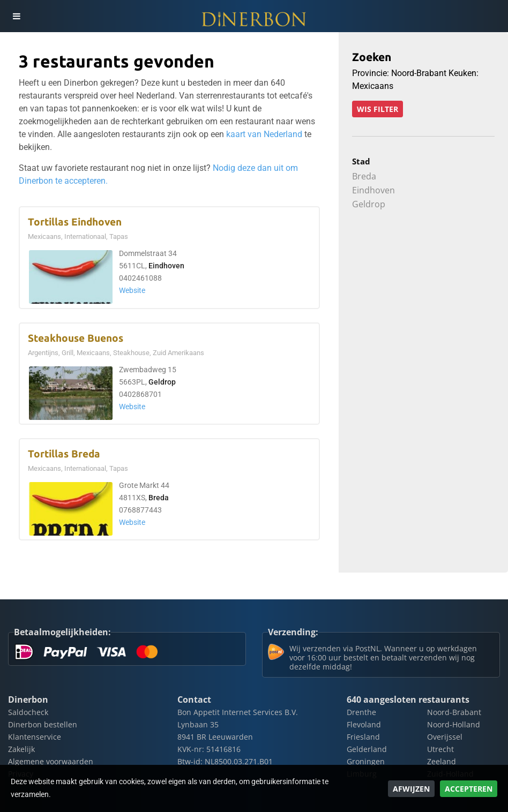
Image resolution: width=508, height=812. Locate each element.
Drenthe (361, 712)
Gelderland (367, 749)
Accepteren (469, 789)
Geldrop (162, 382)
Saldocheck (28, 712)
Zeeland (442, 761)
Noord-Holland (454, 724)
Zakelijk (21, 749)
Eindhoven (166, 266)
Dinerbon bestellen (43, 724)
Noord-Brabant (454, 712)
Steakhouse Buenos (76, 338)
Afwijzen (411, 789)
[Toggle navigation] (16, 16)
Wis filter (378, 109)
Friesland (363, 737)
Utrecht (440, 749)
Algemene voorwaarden (51, 761)
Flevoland (364, 724)
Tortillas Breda (64, 454)
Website (132, 291)
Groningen (366, 761)
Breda (159, 498)
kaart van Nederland (264, 134)
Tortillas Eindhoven (75, 222)
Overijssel (445, 737)
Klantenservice (35, 737)
